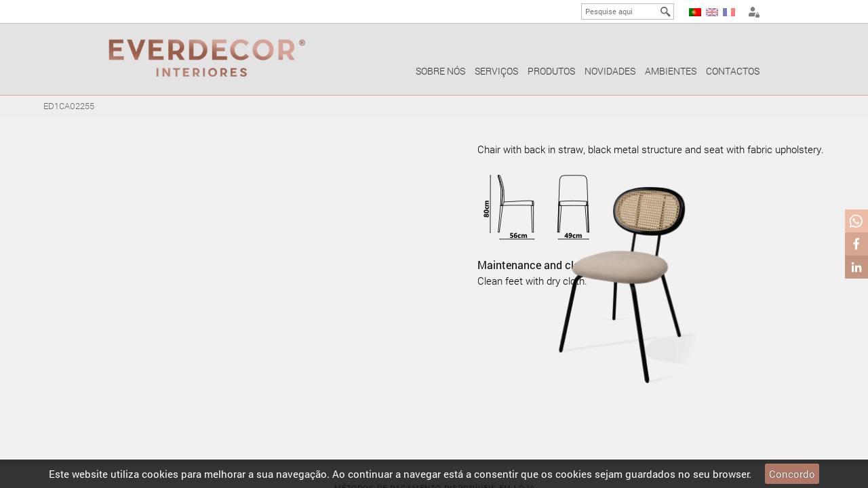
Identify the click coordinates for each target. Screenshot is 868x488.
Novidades (610, 71)
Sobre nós (440, 71)
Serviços (496, 71)
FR (729, 12)
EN (712, 12)
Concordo (792, 474)
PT (695, 12)
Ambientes (671, 71)
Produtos (551, 71)
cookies (160, 474)
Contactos (733, 71)
